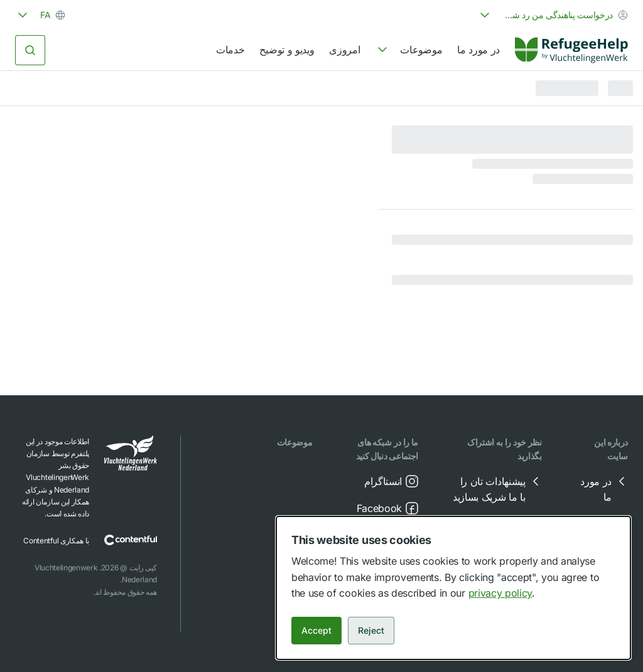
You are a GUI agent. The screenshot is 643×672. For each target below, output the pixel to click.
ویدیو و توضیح (287, 50)
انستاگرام (392, 481)
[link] (571, 50)
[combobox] (553, 15)
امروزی (344, 50)
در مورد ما (478, 50)
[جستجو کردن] (30, 50)
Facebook (388, 508)
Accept (316, 630)
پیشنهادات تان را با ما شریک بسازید (498, 489)
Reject (371, 630)
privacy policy (500, 593)
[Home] (571, 50)
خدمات (230, 50)
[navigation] (408, 50)
